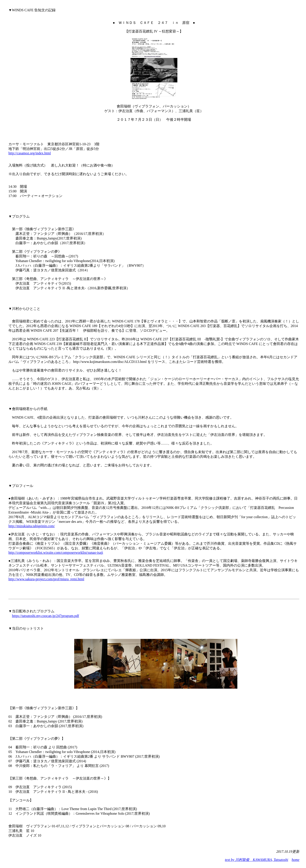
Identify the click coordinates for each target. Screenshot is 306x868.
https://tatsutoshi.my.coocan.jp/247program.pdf (46, 616)
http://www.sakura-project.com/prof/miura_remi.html (46, 579)
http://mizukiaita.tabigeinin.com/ (32, 526)
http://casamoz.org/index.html (30, 153)
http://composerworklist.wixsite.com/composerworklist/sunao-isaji (56, 553)
